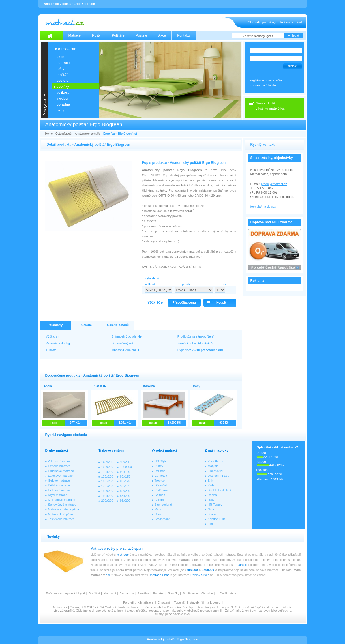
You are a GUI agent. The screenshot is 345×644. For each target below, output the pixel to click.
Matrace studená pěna (64, 509)
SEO (234, 607)
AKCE (60, 57)
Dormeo (160, 471)
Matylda (213, 466)
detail (53, 423)
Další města (228, 593)
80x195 (125, 476)
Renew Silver (200, 575)
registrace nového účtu (266, 80)
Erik (210, 480)
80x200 (125, 491)
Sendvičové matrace (62, 505)
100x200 (126, 467)
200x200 (107, 501)
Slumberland (163, 505)
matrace (123, 555)
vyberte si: (153, 278)
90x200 (125, 462)
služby (159, 614)
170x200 (107, 486)
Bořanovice (54, 593)
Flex (211, 524)
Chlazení (164, 602)
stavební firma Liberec (205, 602)
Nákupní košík (266, 103)
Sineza (213, 514)
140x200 (107, 462)
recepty (154, 611)
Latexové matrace (60, 476)
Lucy (211, 500)
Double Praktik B (219, 490)
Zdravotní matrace (61, 461)
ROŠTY (61, 69)
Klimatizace (145, 602)
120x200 (107, 476)
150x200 (107, 481)
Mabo (158, 509)
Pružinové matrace (61, 471)
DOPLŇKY (63, 86)
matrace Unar (159, 575)
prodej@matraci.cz (274, 184)
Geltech (160, 495)
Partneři (129, 602)
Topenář (180, 602)
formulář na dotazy (263, 207)
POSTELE (63, 80)
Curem (159, 500)
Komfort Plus (217, 519)
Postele (142, 35)
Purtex (159, 466)
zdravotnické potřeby (274, 611)
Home (49, 134)
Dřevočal (161, 485)
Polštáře (118, 35)
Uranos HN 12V (219, 476)
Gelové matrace (59, 480)
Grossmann (163, 519)
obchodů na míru (169, 607)
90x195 (125, 486)
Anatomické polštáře (88, 134)
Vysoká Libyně (75, 593)
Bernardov (127, 593)
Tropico (160, 480)
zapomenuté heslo (263, 85)
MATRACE (63, 63)
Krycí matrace (58, 495)
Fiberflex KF (216, 471)
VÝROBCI (62, 98)
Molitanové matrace (62, 500)
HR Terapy (215, 505)
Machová (110, 593)
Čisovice (207, 593)
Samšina (143, 593)
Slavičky (173, 593)
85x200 (125, 496)
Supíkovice (190, 593)
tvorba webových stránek (135, 607)
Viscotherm (216, 461)
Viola (211, 485)
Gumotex (161, 476)
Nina (211, 509)
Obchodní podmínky (262, 22)
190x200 (107, 496)
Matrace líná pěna (61, 514)
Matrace (75, 35)
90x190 (125, 472)
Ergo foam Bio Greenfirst (120, 134)
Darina (212, 495)
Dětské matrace (59, 485)
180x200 (107, 491)
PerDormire (162, 490)
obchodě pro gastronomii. (205, 611)
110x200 (107, 472)
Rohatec (159, 593)
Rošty (96, 35)
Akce (162, 35)
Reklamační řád (291, 22)
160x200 (107, 467)
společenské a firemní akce (115, 611)
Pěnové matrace (59, 466)
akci (108, 575)
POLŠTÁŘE (63, 75)
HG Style (161, 461)
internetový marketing (211, 607)
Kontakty (184, 35)
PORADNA (63, 104)
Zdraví (229, 611)
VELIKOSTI (63, 92)
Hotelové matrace (60, 490)
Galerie (86, 325)
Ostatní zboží (64, 134)
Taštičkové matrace (61, 519)
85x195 (125, 481)
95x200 (125, 501)
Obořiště (95, 593)
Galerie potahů (118, 325)
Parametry (55, 325)
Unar (158, 514)
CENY (60, 110)
